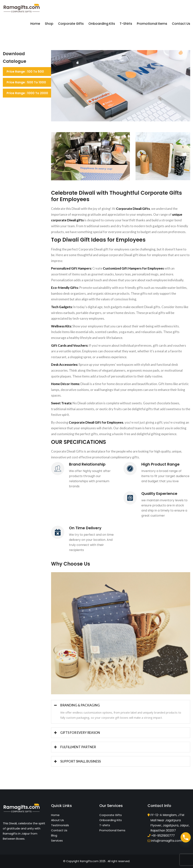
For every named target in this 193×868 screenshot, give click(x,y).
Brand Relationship (87, 464)
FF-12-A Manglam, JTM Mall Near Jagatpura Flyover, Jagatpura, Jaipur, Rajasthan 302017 (170, 823)
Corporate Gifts (71, 24)
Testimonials (60, 825)
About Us (57, 820)
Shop (49, 24)
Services (57, 840)
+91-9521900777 (163, 836)
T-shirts (126, 24)
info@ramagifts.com (166, 841)
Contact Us (181, 24)
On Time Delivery (85, 528)
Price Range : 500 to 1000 (26, 82)
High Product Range (160, 464)
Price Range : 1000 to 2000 (27, 93)
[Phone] (186, 837)
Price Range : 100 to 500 (25, 72)
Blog (54, 835)
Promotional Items (152, 24)
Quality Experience (159, 494)
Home (35, 24)
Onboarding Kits (102, 24)
